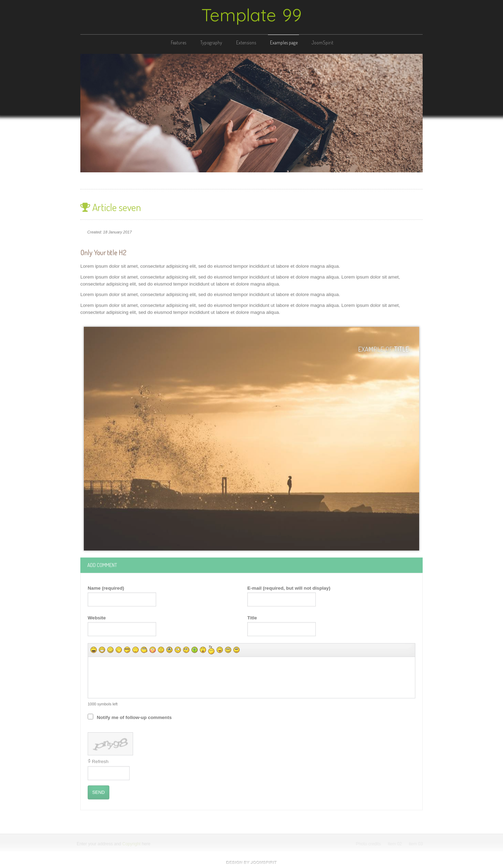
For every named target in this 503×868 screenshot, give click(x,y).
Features (178, 42)
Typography (211, 42)
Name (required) (106, 587)
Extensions (246, 42)
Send (99, 792)
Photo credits (369, 844)
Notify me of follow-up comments (134, 717)
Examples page (284, 42)
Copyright (131, 844)
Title (252, 617)
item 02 (395, 844)
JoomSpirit (322, 42)
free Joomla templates (251, 862)
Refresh (100, 761)
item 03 (416, 844)
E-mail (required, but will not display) (289, 587)
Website (97, 617)
